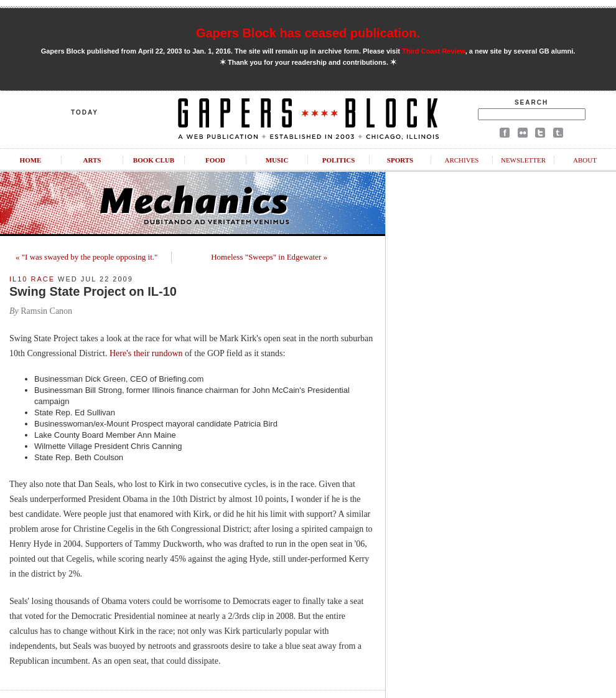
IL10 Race (32, 279)
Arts (92, 160)
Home (31, 160)
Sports (400, 160)
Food (215, 160)
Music (277, 160)
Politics (339, 160)
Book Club (154, 160)
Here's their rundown (146, 353)
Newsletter (523, 160)
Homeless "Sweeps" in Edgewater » (269, 257)
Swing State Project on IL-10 (93, 291)
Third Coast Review (434, 51)
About (585, 160)
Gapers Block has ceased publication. (308, 33)
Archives (461, 160)
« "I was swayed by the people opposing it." (86, 257)
